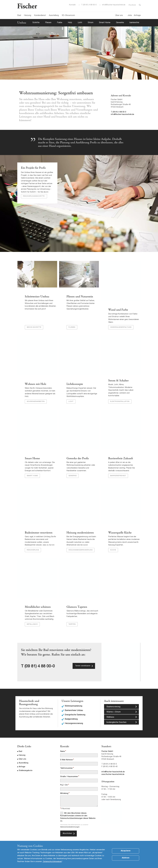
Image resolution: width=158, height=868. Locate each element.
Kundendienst (40, 16)
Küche (113, 548)
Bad (19, 16)
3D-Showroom (68, 16)
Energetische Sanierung (75, 713)
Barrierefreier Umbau (74, 709)
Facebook (132, 5)
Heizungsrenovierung (74, 722)
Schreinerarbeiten (36, 399)
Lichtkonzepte (75, 382)
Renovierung (33, 548)
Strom (91, 23)
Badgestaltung (71, 717)
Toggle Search (140, 5)
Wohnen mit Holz (35, 382)
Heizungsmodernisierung (80, 548)
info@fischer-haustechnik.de (114, 5)
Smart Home (105, 23)
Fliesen (48, 23)
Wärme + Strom (114, 710)
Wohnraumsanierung (73, 704)
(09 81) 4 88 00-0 (40, 665)
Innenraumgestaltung (121, 325)
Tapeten (72, 623)
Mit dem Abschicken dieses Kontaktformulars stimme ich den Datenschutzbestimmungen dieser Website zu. (78, 815)
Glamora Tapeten (77, 605)
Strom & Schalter (118, 378)
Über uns (119, 16)
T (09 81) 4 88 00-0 (89, 5)
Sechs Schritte (34, 325)
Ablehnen (126, 858)
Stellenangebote (26, 769)
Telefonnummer (66, 766)
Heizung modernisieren (80, 531)
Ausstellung (54, 16)
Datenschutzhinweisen (52, 862)
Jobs (130, 16)
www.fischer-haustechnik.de (113, 773)
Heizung (28, 16)
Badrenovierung (113, 705)
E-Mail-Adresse (66, 758)
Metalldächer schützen (38, 605)
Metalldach (32, 623)
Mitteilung (64, 792)
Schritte (36, 23)
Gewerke (120, 23)
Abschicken (67, 832)
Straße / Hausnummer (69, 775)
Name (63, 750)
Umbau (22, 23)
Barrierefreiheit (118, 474)
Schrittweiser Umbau (37, 297)
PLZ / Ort (64, 783)
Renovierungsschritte (34, 196)
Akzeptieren (126, 851)
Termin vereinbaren (83, 664)
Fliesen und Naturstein (80, 297)
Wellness (110, 716)
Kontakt (72, 5)
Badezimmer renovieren (39, 531)
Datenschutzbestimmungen (70, 825)
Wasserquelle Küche (120, 531)
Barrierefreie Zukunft (120, 456)
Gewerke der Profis (78, 456)
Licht (80, 23)
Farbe (60, 23)
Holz (70, 23)
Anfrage (137, 16)
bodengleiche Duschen (116, 721)
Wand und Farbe (118, 310)
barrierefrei (134, 23)
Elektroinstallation (120, 399)
